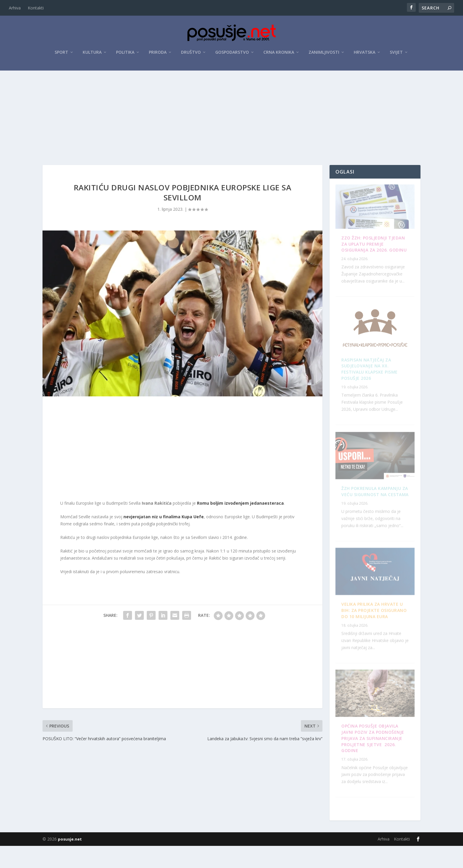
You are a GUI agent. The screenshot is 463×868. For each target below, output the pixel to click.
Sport (61, 54)
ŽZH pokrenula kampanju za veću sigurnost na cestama (371, 378)
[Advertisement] (231, 116)
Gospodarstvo (232, 54)
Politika (125, 54)
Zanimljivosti (324, 54)
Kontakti (36, 8)
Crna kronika (279, 54)
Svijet (396, 54)
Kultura (92, 54)
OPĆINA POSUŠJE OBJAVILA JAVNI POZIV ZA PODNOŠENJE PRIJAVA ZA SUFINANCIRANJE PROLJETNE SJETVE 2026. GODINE (373, 504)
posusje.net (70, 861)
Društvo (191, 54)
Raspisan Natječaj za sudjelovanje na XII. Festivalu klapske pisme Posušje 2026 (373, 641)
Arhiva (15, 8)
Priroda (158, 54)
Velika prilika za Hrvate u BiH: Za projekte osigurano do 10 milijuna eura (376, 767)
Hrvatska (365, 54)
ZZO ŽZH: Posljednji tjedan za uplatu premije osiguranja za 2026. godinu (373, 255)
